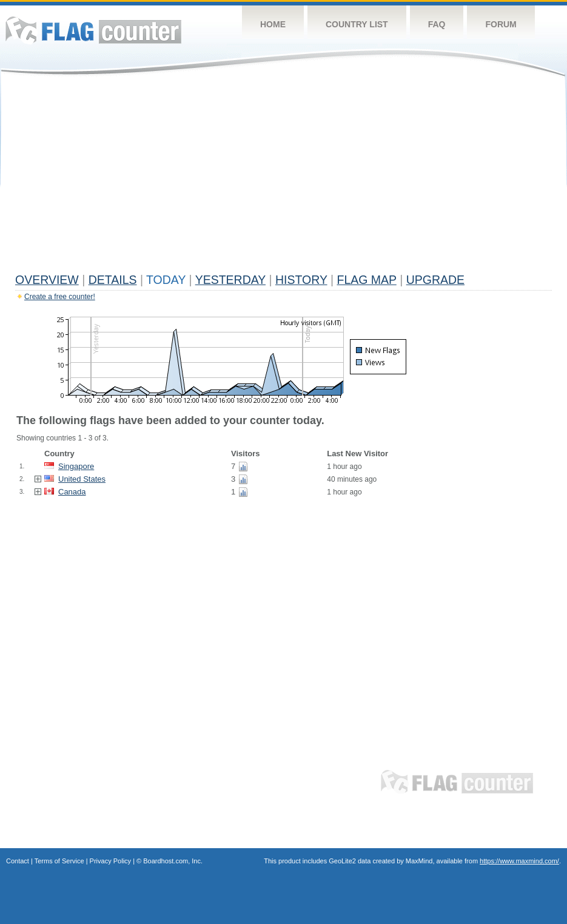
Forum (501, 24)
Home (273, 24)
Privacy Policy (110, 861)
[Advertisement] (283, 177)
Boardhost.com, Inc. (173, 861)
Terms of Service (59, 861)
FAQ (437, 24)
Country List (357, 24)
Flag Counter (93, 30)
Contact (18, 861)
